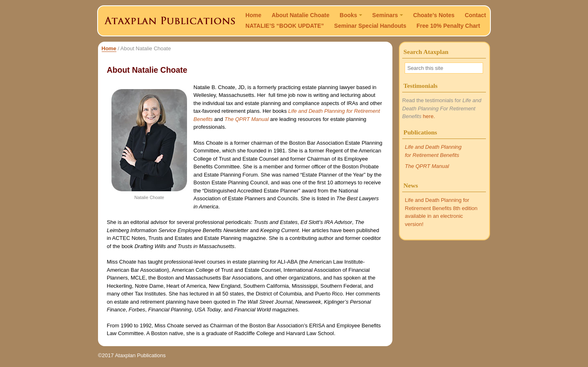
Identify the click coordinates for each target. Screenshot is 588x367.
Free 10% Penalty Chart (448, 26)
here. (429, 116)
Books (351, 15)
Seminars (388, 15)
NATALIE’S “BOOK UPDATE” (285, 26)
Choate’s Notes (434, 15)
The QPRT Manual (247, 119)
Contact (475, 15)
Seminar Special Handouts (370, 26)
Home (253, 15)
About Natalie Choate (301, 15)
